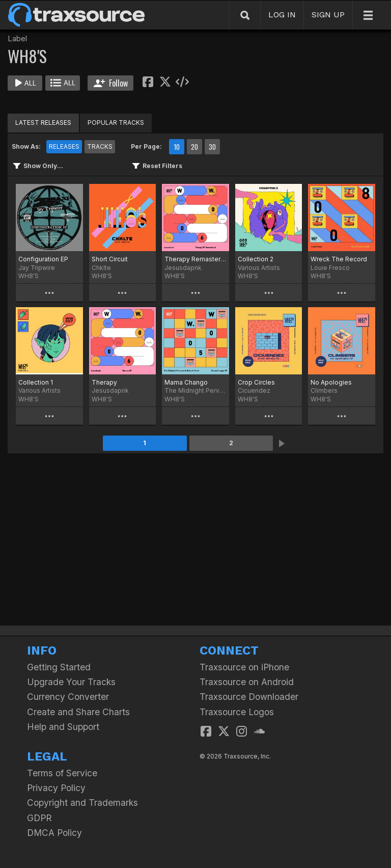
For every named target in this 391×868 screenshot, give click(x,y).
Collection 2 (256, 259)
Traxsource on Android (247, 682)
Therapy (104, 382)
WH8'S (29, 276)
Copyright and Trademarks (82, 803)
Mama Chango (186, 382)
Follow (111, 83)
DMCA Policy (54, 833)
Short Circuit (110, 259)
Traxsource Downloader (249, 697)
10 (177, 147)
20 (194, 147)
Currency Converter (68, 697)
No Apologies (331, 382)
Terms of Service (62, 773)
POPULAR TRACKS (116, 123)
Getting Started (59, 667)
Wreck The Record (339, 259)
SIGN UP (328, 15)
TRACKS (100, 146)
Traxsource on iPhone (244, 667)
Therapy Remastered (195, 259)
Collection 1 (36, 382)
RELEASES (64, 146)
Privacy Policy (56, 788)
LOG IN (282, 15)
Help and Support (63, 727)
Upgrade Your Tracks (71, 682)
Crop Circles (256, 382)
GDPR (39, 818)
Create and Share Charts (78, 712)
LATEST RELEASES (43, 123)
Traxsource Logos (237, 712)
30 (212, 147)
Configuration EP (43, 259)
